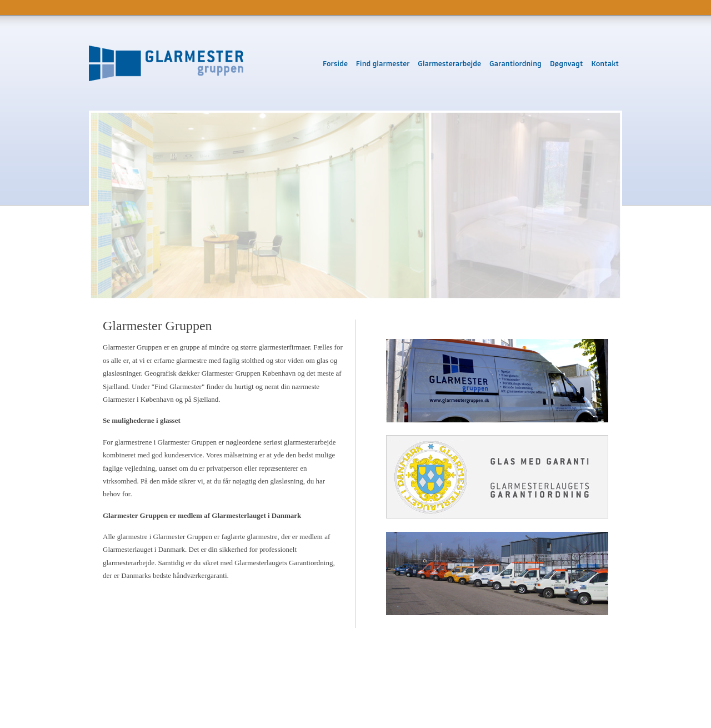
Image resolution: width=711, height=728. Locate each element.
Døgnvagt (567, 63)
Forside (335, 63)
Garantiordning (515, 63)
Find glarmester (383, 63)
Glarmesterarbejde (449, 63)
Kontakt (605, 63)
